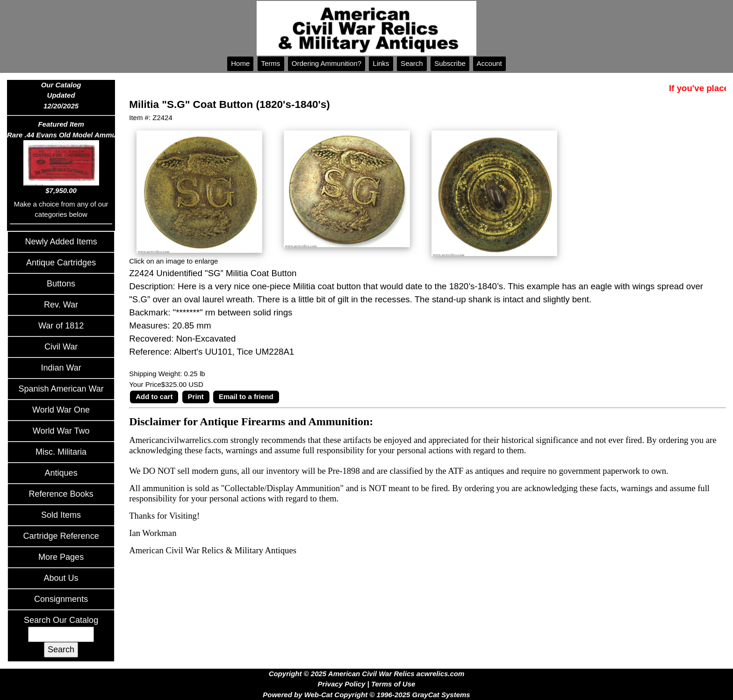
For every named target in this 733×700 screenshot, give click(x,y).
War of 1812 (61, 326)
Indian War (61, 368)
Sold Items (61, 515)
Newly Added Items (61, 242)
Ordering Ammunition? (327, 63)
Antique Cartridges (61, 263)
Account (489, 63)
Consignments (61, 599)
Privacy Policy (342, 684)
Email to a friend (246, 396)
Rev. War (61, 305)
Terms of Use (393, 684)
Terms (271, 63)
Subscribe (450, 63)
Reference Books (61, 494)
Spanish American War (61, 389)
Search (412, 63)
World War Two (61, 431)
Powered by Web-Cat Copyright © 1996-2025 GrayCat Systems (366, 695)
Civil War (61, 347)
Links (381, 63)
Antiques (61, 473)
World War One (61, 410)
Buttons (61, 284)
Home (240, 63)
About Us (61, 578)
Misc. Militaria (61, 452)
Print (196, 396)
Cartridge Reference (61, 536)
